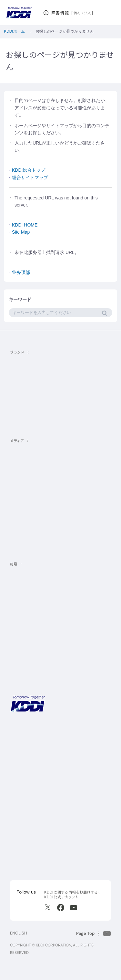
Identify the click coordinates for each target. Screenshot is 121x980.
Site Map (21, 232)
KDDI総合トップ (29, 170)
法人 (88, 13)
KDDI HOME (25, 225)
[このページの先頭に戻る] (94, 933)
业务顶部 (21, 272)
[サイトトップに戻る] (19, 13)
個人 (77, 13)
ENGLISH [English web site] (19, 933)
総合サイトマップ (30, 177)
